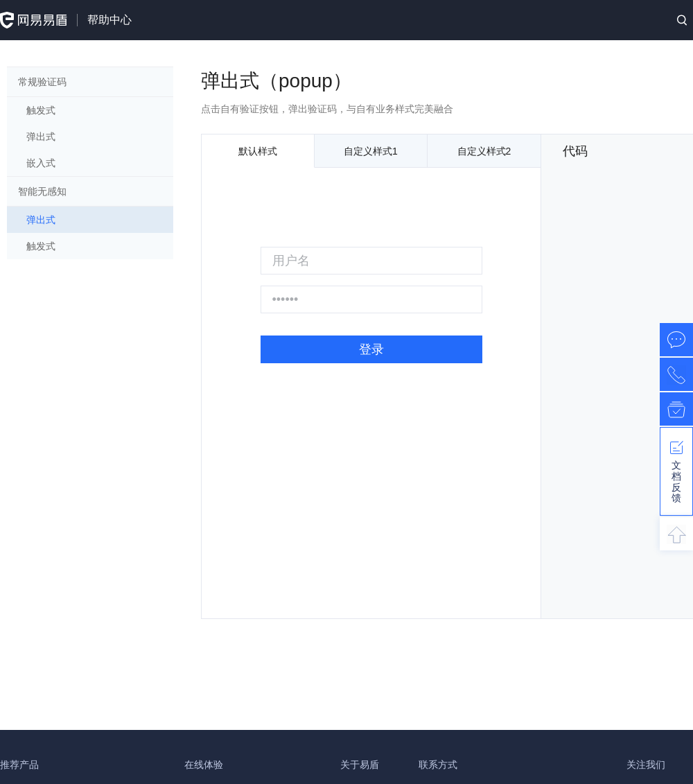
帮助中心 (109, 20)
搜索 (682, 20)
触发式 (41, 110)
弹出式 (41, 137)
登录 (371, 349)
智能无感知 (42, 191)
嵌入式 (41, 163)
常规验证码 (42, 82)
